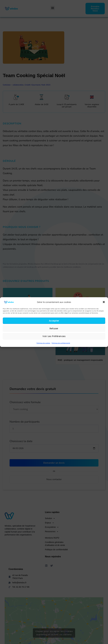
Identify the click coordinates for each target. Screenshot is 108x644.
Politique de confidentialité (61, 343)
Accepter (54, 321)
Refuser (54, 328)
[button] (104, 302)
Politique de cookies (43, 343)
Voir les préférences (54, 336)
